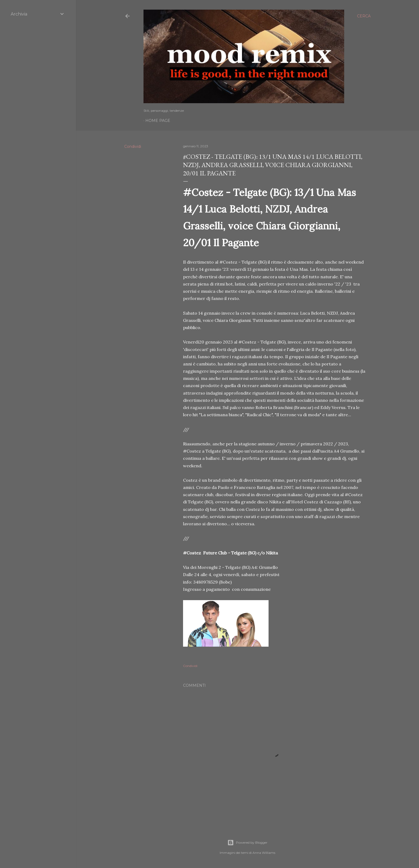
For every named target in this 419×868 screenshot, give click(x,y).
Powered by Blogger (247, 843)
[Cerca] (364, 16)
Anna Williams (264, 853)
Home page (158, 121)
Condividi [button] (133, 146)
